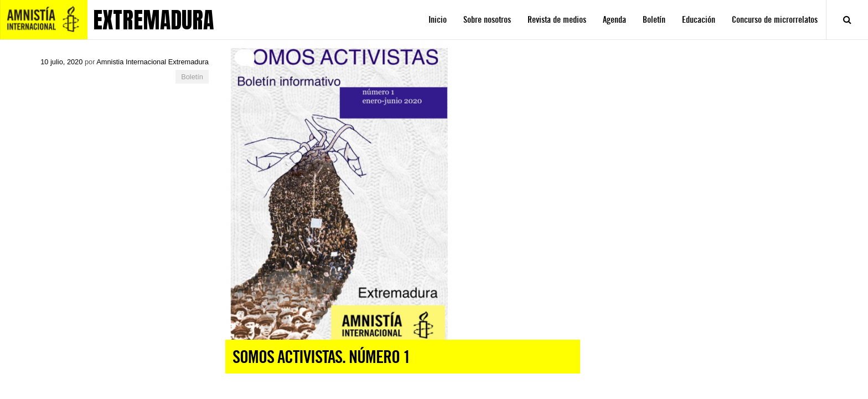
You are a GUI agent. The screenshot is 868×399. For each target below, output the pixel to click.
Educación (699, 20)
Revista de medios (557, 20)
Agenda (614, 20)
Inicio (438, 20)
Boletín (654, 20)
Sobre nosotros (487, 20)
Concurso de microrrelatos (775, 20)
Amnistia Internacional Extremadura (153, 62)
